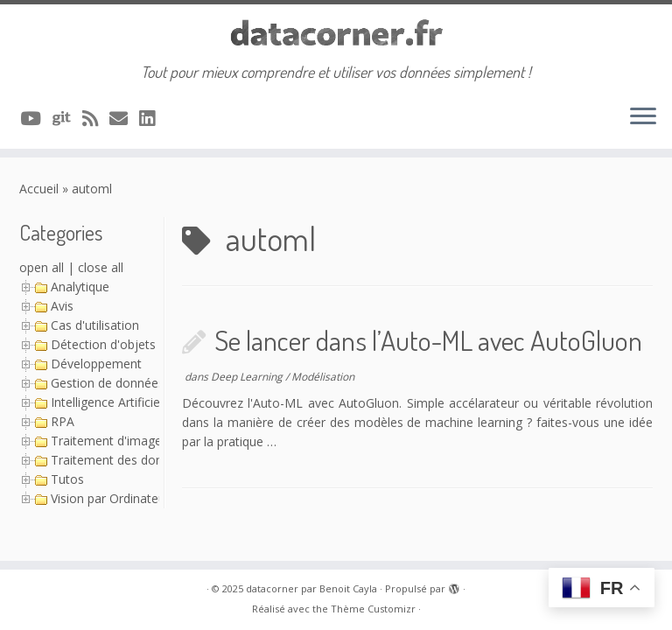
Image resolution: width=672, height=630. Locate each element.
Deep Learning (248, 377)
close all (101, 267)
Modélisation (323, 377)
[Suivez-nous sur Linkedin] (153, 118)
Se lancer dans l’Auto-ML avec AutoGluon (428, 340)
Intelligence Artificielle (112, 402)
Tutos (67, 479)
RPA (63, 421)
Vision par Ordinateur (110, 498)
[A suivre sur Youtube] (36, 118)
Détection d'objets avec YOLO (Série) (156, 344)
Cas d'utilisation (95, 325)
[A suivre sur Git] (67, 118)
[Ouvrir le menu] (643, 117)
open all (42, 267)
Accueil (39, 189)
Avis (62, 306)
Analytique (80, 287)
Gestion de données (108, 383)
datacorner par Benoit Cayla (311, 588)
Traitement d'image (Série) (126, 441)
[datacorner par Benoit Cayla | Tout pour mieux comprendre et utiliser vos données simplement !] (336, 34)
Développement (96, 364)
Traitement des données (120, 460)
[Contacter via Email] (124, 118)
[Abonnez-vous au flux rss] (96, 118)
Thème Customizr (373, 609)
